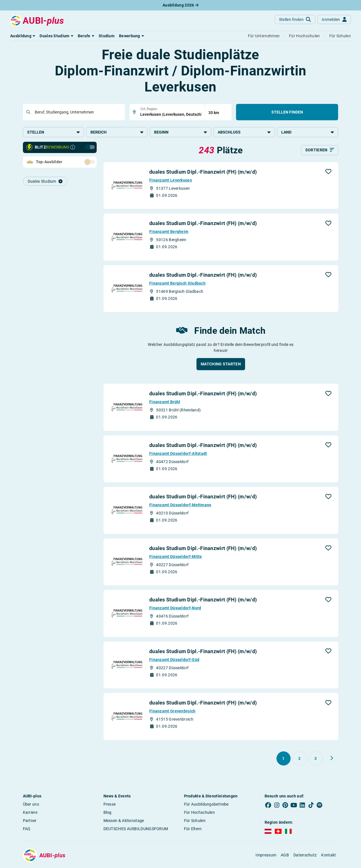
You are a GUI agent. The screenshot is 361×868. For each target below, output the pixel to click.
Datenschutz (305, 856)
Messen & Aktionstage (124, 822)
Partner (30, 822)
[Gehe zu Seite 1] (284, 760)
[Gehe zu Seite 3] (316, 760)
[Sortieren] (320, 151)
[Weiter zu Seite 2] (332, 759)
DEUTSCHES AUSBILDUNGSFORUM (136, 830)
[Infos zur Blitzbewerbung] (73, 149)
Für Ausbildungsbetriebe (206, 805)
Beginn (180, 132)
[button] (23, 36)
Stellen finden (287, 112)
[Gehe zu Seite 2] (300, 760)
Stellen (54, 132)
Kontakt (328, 856)
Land (308, 132)
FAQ (27, 830)
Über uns (31, 805)
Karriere (30, 814)
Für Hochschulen (200, 814)
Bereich (117, 132)
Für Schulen (195, 822)
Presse (110, 805)
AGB (285, 856)
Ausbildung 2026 (180, 5)
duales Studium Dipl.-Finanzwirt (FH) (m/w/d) (203, 173)
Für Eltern (193, 830)
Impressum (266, 856)
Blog (108, 814)
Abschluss (244, 132)
